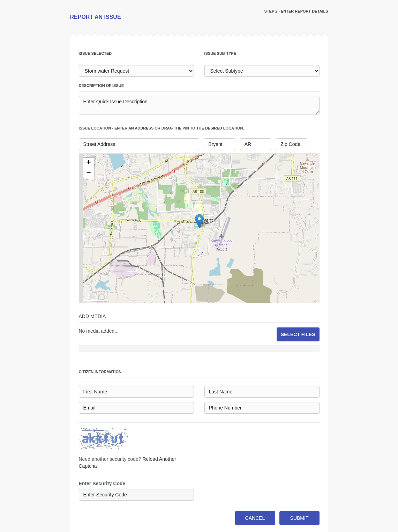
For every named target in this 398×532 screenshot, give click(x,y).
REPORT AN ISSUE (96, 17)
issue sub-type (220, 53)
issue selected (95, 53)
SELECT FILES (298, 334)
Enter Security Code (102, 483)
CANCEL (255, 518)
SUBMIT (299, 518)
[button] (89, 163)
